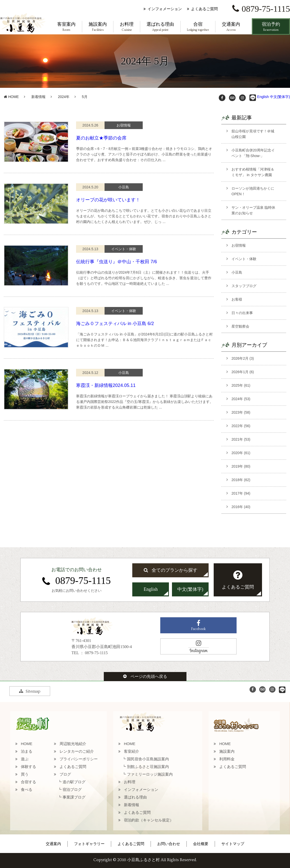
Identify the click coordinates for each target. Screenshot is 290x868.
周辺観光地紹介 (73, 744)
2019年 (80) (241, 466)
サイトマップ (233, 844)
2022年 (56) (241, 426)
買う (25, 774)
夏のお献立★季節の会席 (101, 138)
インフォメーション (165, 9)
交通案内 (231, 27)
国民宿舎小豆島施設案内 (148, 759)
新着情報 (38, 97)
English (263, 97)
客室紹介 (132, 751)
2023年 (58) (241, 412)
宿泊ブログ (72, 789)
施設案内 (98, 27)
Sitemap (30, 691)
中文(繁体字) (280, 97)
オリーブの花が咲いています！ (108, 200)
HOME (11, 97)
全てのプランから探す (171, 570)
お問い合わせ (169, 844)
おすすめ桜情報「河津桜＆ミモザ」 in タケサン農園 (253, 172)
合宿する (28, 782)
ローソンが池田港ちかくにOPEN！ (253, 191)
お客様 (237, 299)
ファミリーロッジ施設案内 (150, 774)
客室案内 (66, 27)
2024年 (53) (241, 399)
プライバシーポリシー (79, 759)
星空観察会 (240, 326)
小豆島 (237, 272)
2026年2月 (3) (243, 358)
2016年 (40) (241, 507)
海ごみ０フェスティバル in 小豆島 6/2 (115, 324)
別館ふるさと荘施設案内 (148, 767)
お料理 (127, 27)
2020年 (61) (241, 453)
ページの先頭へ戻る (145, 676)
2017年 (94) (241, 493)
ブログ (65, 774)
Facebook (198, 626)
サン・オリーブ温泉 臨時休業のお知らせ (253, 210)
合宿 (198, 27)
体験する (28, 767)
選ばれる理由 (160, 27)
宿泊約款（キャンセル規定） (149, 820)
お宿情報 (239, 245)
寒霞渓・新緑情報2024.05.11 (106, 385)
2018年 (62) (241, 480)
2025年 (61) (241, 385)
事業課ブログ (74, 797)
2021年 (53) (241, 439)
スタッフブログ (244, 286)
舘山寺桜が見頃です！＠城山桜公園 (253, 134)
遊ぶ (25, 759)
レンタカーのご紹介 (77, 751)
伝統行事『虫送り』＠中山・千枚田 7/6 (117, 262)
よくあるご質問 (204, 9)
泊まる (27, 751)
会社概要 (201, 844)
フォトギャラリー (89, 844)
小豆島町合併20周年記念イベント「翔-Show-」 (253, 153)
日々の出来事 (242, 313)
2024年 (64, 97)
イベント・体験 (244, 259)
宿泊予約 (271, 27)
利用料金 (227, 759)
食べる (27, 789)
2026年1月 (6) (243, 372)
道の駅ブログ (74, 782)
